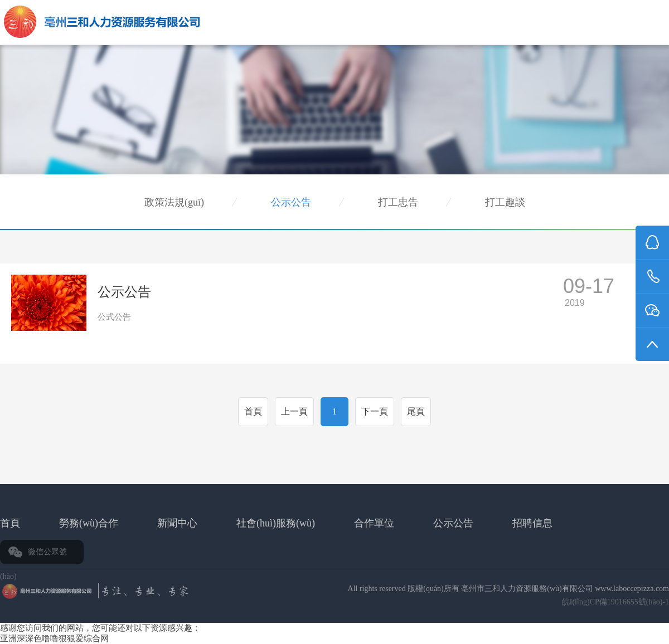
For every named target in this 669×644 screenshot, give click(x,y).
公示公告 (291, 202)
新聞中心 (177, 523)
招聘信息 (532, 523)
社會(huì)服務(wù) (276, 523)
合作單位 (374, 523)
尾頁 (416, 411)
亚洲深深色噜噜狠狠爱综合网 (54, 638)
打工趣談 (505, 202)
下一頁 (375, 411)
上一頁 (294, 411)
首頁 (253, 411)
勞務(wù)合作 (89, 523)
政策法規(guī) (174, 202)
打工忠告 (398, 202)
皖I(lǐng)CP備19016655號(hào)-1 (615, 602)
